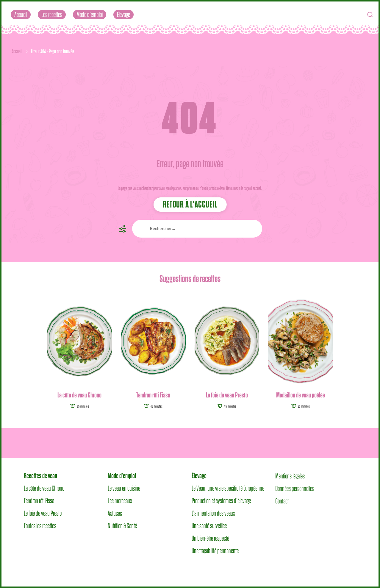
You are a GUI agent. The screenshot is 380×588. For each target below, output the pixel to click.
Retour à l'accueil (190, 204)
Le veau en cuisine (124, 488)
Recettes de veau (40, 476)
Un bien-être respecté (210, 538)
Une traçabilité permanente (215, 551)
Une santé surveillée (209, 526)
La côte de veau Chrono (79, 395)
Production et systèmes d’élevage (221, 501)
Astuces (115, 513)
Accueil (21, 15)
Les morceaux (120, 501)
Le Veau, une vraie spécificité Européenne (228, 488)
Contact (282, 501)
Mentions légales (290, 476)
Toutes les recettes (40, 526)
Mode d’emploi (90, 15)
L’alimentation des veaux (213, 513)
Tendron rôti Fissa (153, 395)
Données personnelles (295, 488)
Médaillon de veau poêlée (301, 395)
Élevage (123, 15)
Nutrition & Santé (122, 526)
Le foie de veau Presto (227, 395)
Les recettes (52, 15)
